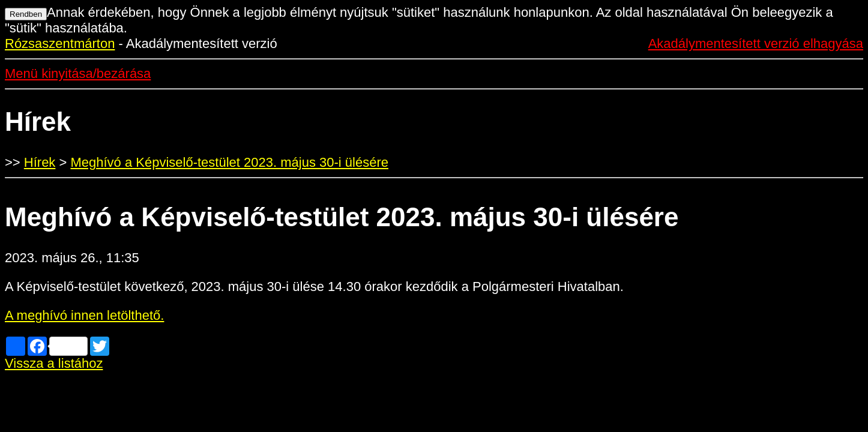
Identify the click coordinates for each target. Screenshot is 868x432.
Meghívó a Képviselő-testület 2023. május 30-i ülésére (229, 162)
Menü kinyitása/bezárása (78, 73)
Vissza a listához (54, 363)
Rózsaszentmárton (60, 43)
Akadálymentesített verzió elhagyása (756, 43)
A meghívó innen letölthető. (84, 315)
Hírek (40, 162)
